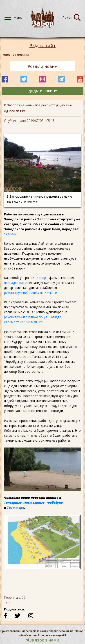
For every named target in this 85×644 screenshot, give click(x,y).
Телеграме (13, 503)
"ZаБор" (11, 234)
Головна (8, 55)
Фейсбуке (55, 503)
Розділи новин (42, 66)
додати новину (43, 91)
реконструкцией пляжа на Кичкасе (30, 293)
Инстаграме (34, 503)
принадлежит (14, 283)
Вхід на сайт (42, 46)
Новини (23, 55)
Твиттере (16, 508)
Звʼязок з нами (42, 640)
